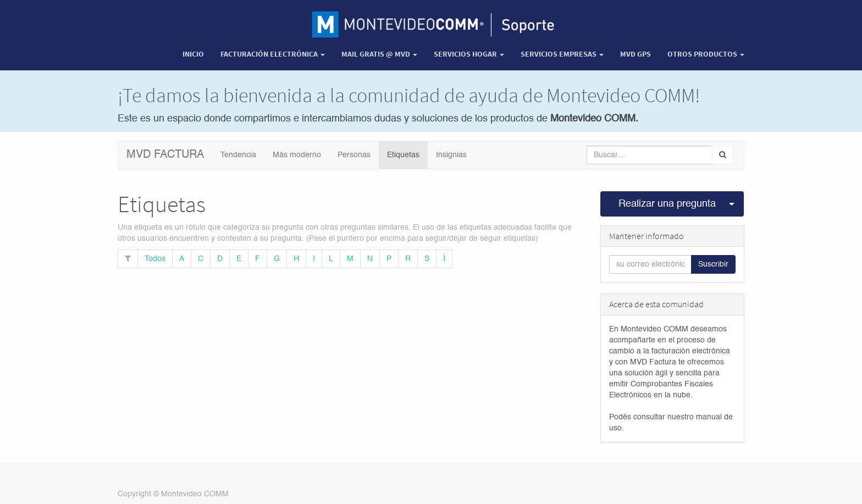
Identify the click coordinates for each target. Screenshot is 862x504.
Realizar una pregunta (667, 204)
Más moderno (297, 155)
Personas (354, 155)
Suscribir (713, 264)
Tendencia (238, 155)
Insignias (451, 155)
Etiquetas (403, 155)
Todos (155, 259)
